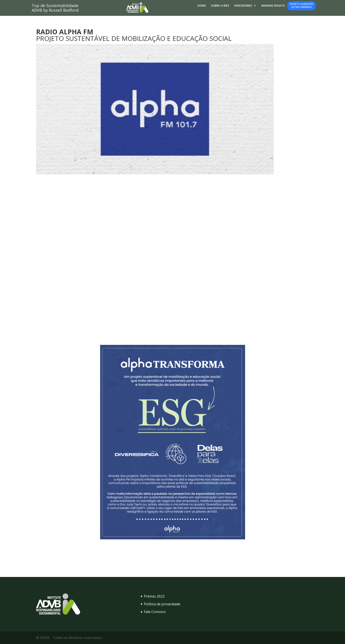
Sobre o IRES (220, 6)
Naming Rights (273, 6)
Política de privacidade (162, 604)
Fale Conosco (155, 612)
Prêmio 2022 (154, 596)
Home (202, 6)
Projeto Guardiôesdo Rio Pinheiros (302, 5)
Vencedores (243, 6)
